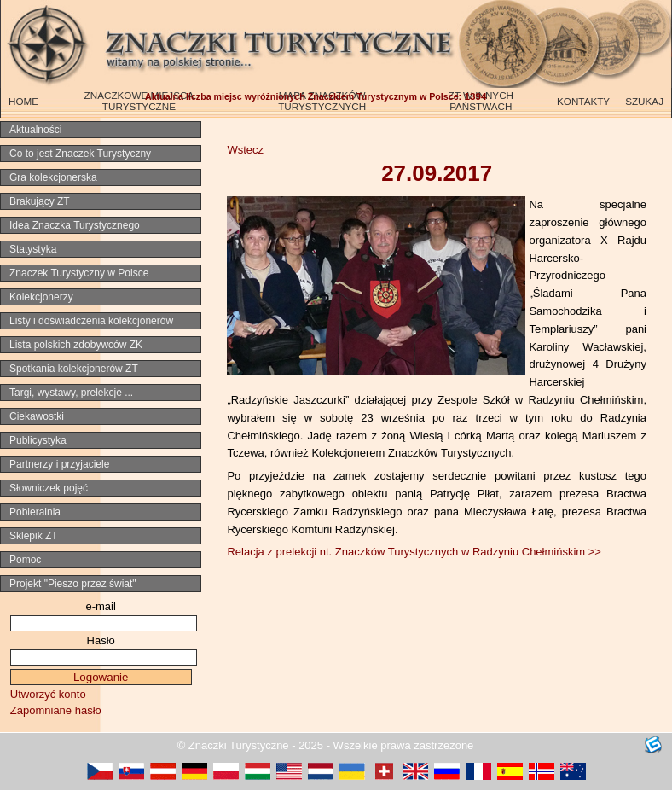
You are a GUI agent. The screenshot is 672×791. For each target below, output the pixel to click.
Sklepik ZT (34, 536)
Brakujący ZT (40, 201)
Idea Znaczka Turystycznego (75, 225)
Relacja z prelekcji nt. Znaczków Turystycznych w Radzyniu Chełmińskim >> (414, 552)
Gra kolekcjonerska (53, 177)
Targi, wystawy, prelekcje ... (71, 393)
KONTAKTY (583, 101)
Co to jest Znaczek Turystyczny (80, 154)
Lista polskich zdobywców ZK (76, 345)
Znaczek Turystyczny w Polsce (79, 273)
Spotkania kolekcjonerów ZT (74, 369)
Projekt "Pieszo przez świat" (73, 584)
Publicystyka (38, 440)
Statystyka (33, 249)
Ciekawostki (37, 416)
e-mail (100, 606)
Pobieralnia (35, 512)
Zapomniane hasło (56, 710)
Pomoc (25, 560)
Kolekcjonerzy (41, 297)
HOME (23, 101)
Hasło (101, 640)
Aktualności (35, 130)
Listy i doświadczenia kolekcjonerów (91, 321)
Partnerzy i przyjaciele (59, 464)
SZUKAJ (644, 101)
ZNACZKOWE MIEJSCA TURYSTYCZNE (139, 101)
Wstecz (245, 150)
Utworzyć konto (48, 694)
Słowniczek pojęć (49, 488)
